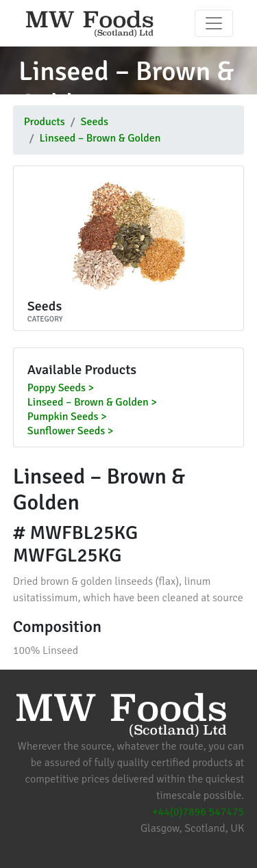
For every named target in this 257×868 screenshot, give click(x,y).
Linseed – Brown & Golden (100, 138)
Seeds (95, 122)
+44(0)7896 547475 (198, 812)
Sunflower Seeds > (71, 432)
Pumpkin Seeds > (67, 417)
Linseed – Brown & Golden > (92, 403)
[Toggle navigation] (214, 23)
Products (45, 122)
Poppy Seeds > (61, 389)
